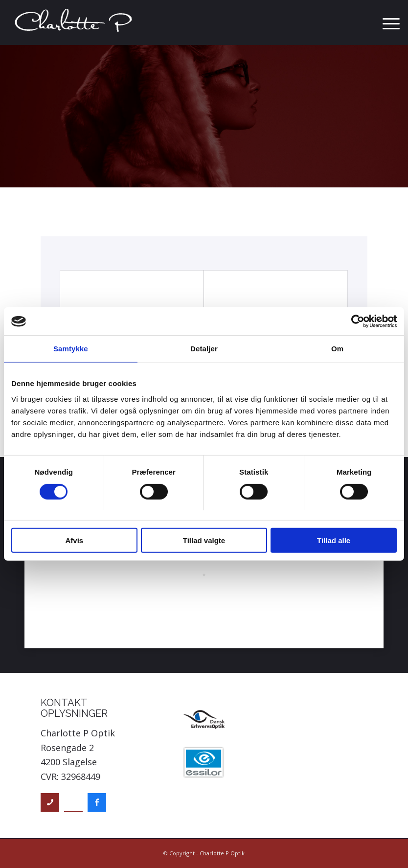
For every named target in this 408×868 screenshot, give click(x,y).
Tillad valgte (204, 541)
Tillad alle (334, 541)
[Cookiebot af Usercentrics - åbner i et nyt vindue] (354, 321)
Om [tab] (337, 350)
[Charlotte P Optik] (74, 23)
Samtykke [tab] (71, 350)
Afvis (74, 541)
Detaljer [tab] (204, 350)
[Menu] (386, 23)
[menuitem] (386, 23)
